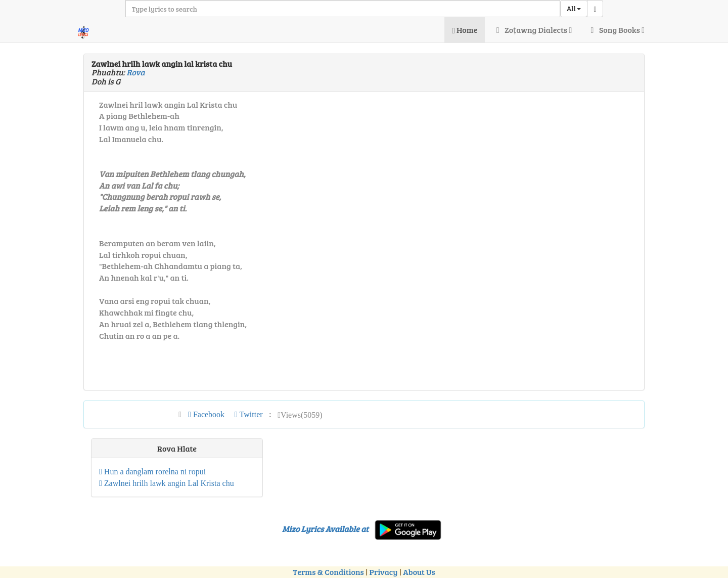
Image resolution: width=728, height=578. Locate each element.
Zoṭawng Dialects (532, 30)
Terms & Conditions (328, 572)
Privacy (384, 572)
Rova (135, 72)
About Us (419, 572)
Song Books (616, 30)
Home (465, 30)
